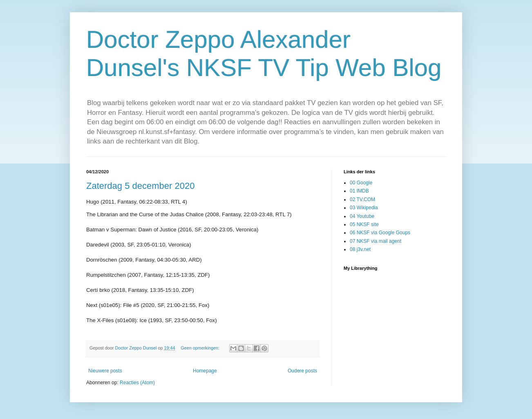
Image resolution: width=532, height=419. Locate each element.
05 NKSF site (364, 224)
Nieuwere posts (105, 371)
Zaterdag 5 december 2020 (140, 186)
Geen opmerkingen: (201, 348)
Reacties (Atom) (137, 383)
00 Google (361, 183)
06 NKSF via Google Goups (380, 233)
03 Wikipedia (364, 208)
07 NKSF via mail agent (376, 241)
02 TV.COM (362, 199)
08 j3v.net (360, 249)
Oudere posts (302, 371)
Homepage (205, 371)
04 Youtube (362, 216)
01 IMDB (359, 191)
